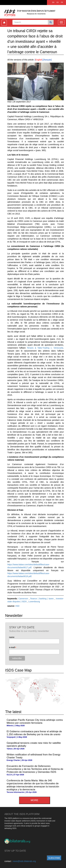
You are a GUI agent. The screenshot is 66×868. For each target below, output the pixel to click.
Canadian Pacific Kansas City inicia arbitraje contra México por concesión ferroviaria (35, 721)
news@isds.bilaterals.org (24, 861)
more (34, 800)
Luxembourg (34, 602)
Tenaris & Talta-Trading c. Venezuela (45, 348)
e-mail (13, 647)
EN (53, 2)
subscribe (54, 858)
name (12, 637)
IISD (17, 606)
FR (62, 2)
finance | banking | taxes (42, 599)
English (39, 60)
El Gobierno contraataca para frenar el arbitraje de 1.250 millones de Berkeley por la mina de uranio (34, 733)
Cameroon (24, 599)
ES (58, 2)
